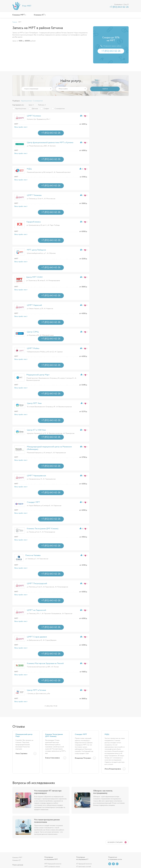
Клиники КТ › (40, 15)
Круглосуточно (27, 101)
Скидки (46, 109)
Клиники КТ (17, 860)
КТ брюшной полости (84, 864)
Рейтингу (41, 105)
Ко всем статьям (115, 842)
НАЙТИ (105, 89)
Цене (30, 105)
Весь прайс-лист (21, 127)
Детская (35, 109)
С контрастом (38, 101)
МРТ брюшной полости (53, 864)
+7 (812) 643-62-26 (119, 7)
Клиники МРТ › (19, 15)
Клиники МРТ (17, 858)
